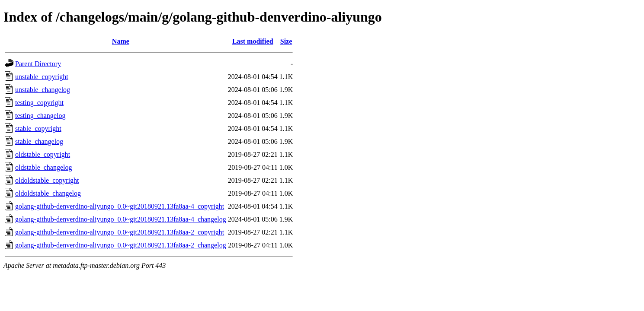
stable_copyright (38, 129)
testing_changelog (40, 116)
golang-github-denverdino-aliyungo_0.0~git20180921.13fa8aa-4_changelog (121, 219)
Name (121, 41)
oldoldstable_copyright (47, 180)
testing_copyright (39, 103)
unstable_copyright (42, 77)
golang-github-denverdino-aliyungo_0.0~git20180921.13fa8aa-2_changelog (121, 245)
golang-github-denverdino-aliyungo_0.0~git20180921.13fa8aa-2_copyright (120, 232)
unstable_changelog (43, 90)
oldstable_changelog (44, 167)
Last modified (253, 41)
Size (286, 41)
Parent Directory (38, 64)
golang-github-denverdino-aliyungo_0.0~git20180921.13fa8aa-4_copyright (120, 206)
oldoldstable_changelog (48, 193)
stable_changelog (39, 141)
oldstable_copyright (43, 154)
